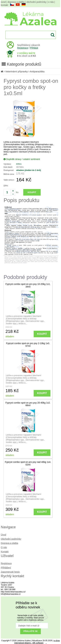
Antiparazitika (37, 71)
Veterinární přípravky (17, 71)
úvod (3, 2)
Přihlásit (34, 48)
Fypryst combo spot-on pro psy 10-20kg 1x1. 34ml (28, 285)
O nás (4, 547)
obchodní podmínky (36, 2)
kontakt (4, 5)
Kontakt (5, 552)
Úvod (3, 535)
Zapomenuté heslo (10, 572)
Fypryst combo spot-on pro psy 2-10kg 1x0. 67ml (28, 345)
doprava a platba (16, 2)
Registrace (23, 48)
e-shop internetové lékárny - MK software (37, 642)
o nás (51, 2)
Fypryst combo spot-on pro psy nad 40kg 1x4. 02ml (28, 463)
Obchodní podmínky (11, 539)
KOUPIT (32, 192)
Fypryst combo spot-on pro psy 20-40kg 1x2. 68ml (28, 404)
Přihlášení (6, 568)
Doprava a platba (10, 543)
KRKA (19, 164)
